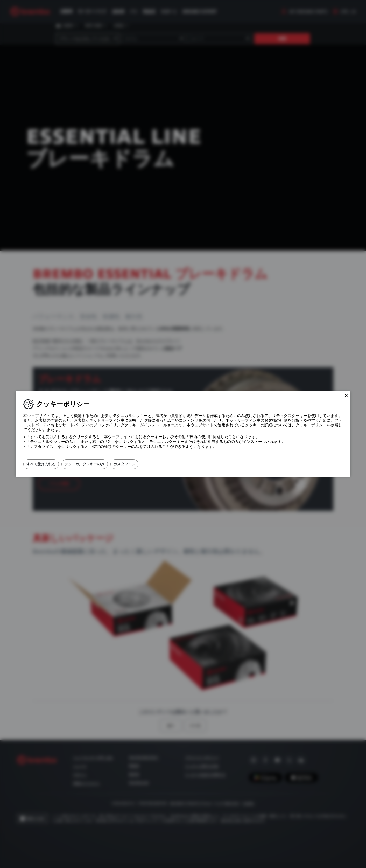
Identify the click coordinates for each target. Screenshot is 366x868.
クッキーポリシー (311, 425)
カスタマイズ (149, 464)
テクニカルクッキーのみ (99, 464)
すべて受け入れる (46, 464)
